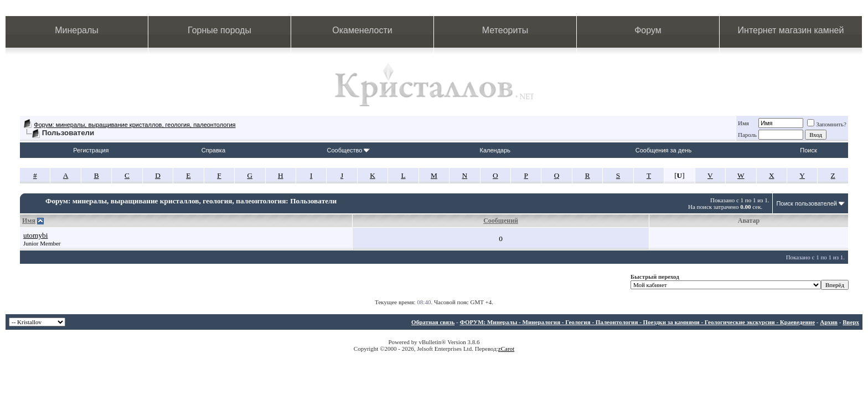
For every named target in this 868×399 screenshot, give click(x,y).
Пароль (747, 135)
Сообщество (348, 150)
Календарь (495, 150)
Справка (213, 150)
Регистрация (91, 150)
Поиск (808, 150)
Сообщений (501, 221)
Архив (829, 322)
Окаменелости (362, 30)
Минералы (77, 30)
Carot (508, 349)
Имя (743, 123)
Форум (648, 30)
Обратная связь (433, 322)
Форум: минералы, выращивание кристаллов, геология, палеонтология (135, 125)
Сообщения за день (663, 150)
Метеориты (505, 30)
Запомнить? (827, 124)
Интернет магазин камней (791, 30)
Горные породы (219, 30)
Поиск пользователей (807, 203)
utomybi (35, 235)
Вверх (851, 322)
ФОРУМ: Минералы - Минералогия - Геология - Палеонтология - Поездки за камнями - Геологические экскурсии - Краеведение (637, 322)
